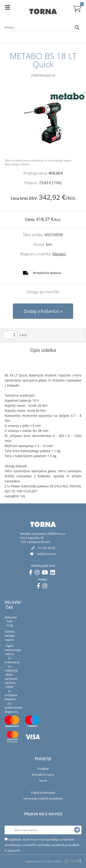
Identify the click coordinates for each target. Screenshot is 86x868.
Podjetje (43, 769)
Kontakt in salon (43, 775)
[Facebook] (32, 573)
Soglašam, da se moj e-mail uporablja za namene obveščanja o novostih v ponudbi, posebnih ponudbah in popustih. (42, 845)
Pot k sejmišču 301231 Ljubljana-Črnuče (35, 540)
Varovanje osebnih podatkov (43, 798)
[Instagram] (38, 573)
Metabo (59, 254)
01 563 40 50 (47, 548)
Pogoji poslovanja (43, 792)
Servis (43, 781)
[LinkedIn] (54, 573)
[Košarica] (77, 8)
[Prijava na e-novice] (77, 830)
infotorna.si (47, 554)
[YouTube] (46, 573)
